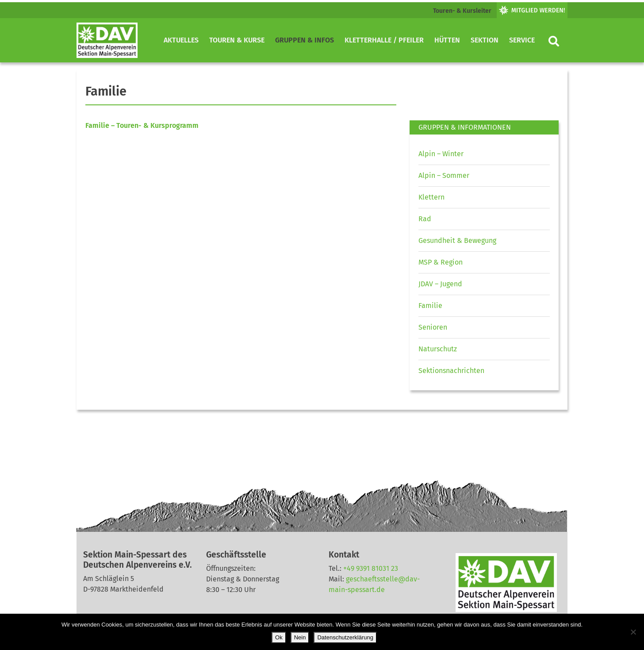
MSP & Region (441, 262)
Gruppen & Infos (305, 40)
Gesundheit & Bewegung (457, 240)
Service (522, 40)
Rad (425, 219)
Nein (300, 637)
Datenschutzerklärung (345, 637)
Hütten (447, 40)
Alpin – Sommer (444, 175)
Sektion (485, 40)
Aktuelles (181, 40)
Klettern (431, 197)
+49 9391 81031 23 (371, 568)
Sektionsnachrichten (451, 371)
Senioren (433, 327)
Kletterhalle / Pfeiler (384, 40)
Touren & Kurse (237, 40)
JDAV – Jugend (440, 284)
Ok (279, 637)
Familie (430, 306)
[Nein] (633, 632)
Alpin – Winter (441, 154)
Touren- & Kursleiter (462, 11)
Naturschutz (438, 349)
